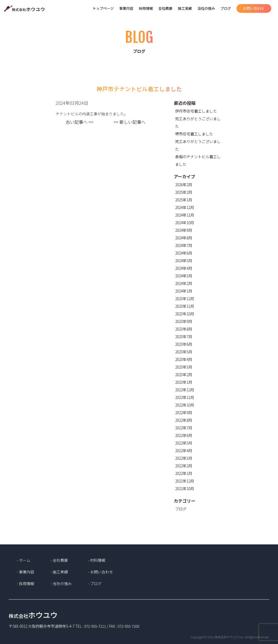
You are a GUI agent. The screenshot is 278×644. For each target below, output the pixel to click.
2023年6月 (184, 344)
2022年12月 (185, 390)
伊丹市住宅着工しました (196, 111)
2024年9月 (184, 230)
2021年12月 (185, 481)
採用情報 (146, 8)
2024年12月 (185, 207)
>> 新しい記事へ (129, 122)
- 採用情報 (26, 583)
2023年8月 (184, 329)
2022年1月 (184, 473)
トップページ (103, 8)
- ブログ (95, 583)
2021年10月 (185, 488)
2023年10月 (185, 314)
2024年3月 (184, 276)
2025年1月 (184, 200)
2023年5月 (184, 352)
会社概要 (165, 8)
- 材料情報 (97, 560)
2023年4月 (184, 359)
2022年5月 (184, 443)
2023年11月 (185, 306)
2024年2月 (184, 283)
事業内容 (126, 8)
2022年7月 (184, 428)
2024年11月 (185, 215)
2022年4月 (184, 451)
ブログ (226, 8)
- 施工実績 (59, 572)
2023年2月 (184, 375)
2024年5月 (184, 261)
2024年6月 (184, 253)
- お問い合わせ (100, 572)
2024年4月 (184, 268)
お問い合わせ (254, 8)
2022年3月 (184, 458)
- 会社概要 (59, 560)
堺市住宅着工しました (194, 134)
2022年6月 (184, 435)
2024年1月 (184, 291)
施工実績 (185, 8)
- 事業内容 (26, 572)
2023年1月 (184, 382)
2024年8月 (184, 238)
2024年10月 (185, 223)
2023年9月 (184, 321)
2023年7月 (184, 337)
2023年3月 (184, 367)
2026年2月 (184, 185)
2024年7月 (184, 245)
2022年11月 (185, 397)
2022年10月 (185, 405)
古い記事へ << (80, 122)
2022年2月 (184, 466)
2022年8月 (184, 420)
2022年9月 (184, 413)
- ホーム (24, 560)
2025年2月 (184, 192)
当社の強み (206, 8)
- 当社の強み (61, 583)
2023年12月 (185, 299)
